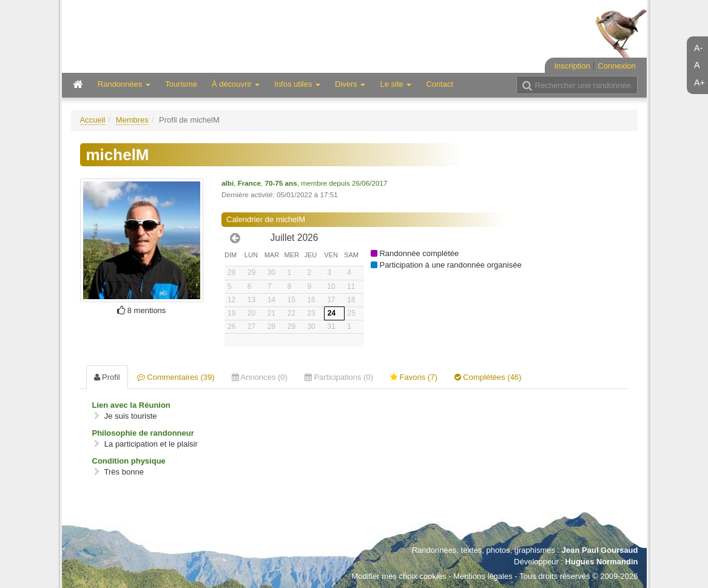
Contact (440, 84)
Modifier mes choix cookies (399, 576)
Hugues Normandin (602, 562)
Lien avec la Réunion (131, 405)
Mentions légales (483, 576)
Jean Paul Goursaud (600, 550)
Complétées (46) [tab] (488, 377)
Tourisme (181, 84)
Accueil (93, 120)
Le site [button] (396, 84)
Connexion (616, 66)
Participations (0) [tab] (339, 377)
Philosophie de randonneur (143, 433)
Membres (132, 120)
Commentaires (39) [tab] (176, 377)
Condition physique (129, 461)
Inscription (572, 66)
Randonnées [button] (124, 84)
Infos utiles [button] (297, 84)
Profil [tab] (107, 377)
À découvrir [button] (236, 84)
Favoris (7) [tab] (414, 377)
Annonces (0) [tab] (260, 377)
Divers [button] (350, 84)
